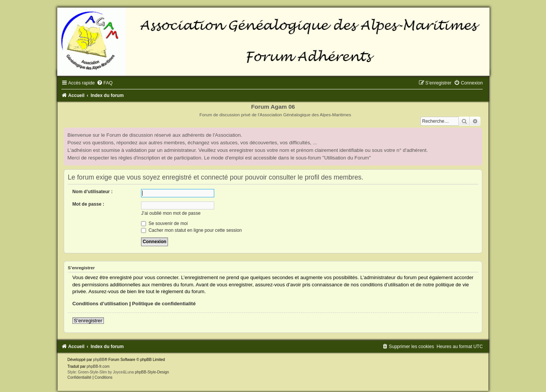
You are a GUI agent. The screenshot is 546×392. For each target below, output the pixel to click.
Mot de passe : (88, 204)
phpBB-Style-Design (152, 372)
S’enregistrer (88, 321)
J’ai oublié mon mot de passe (171, 213)
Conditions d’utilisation (100, 304)
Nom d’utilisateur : (93, 192)
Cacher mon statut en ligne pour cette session (191, 230)
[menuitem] (105, 83)
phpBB (99, 360)
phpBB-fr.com (98, 366)
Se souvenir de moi (164, 223)
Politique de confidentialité (164, 304)
